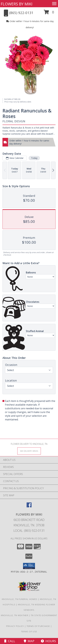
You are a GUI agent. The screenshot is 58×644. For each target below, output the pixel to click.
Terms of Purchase (38, 626)
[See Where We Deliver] (29, 451)
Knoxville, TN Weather (15, 615)
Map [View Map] (29, 641)
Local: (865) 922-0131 (29, 531)
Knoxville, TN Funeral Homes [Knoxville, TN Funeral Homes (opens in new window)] (20, 599)
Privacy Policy (15, 626)
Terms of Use (29, 632)
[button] (49, 13)
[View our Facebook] (29, 506)
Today (34, 158)
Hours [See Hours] (48, 641)
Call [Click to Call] (10, 641)
